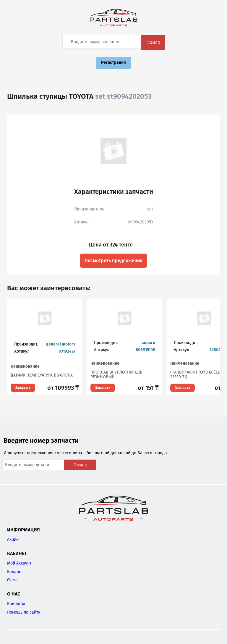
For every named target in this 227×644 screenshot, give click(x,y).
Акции (13, 540)
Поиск (153, 42)
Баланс (14, 572)
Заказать (23, 388)
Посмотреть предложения (113, 261)
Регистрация (113, 63)
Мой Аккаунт (19, 563)
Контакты (16, 604)
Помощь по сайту (24, 612)
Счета (12, 580)
